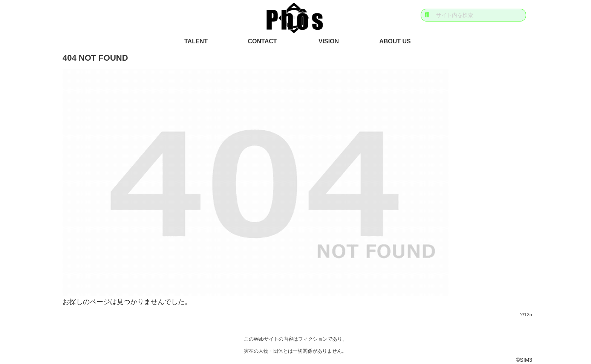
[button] (427, 15)
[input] (473, 15)
